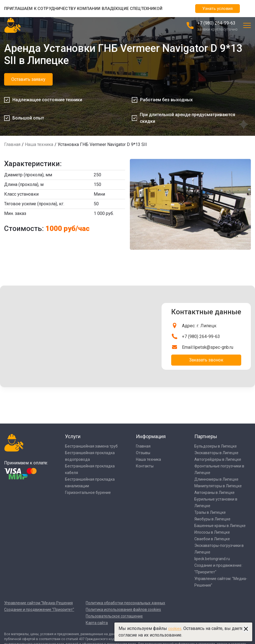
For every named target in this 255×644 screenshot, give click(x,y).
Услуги (73, 436)
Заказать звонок (206, 360)
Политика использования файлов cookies (123, 610)
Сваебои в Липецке (212, 539)
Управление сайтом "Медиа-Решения (38, 603)
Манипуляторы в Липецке (218, 486)
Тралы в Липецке (210, 512)
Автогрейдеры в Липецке (218, 459)
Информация (151, 436)
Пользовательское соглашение (114, 616)
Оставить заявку (28, 79)
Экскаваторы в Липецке (216, 453)
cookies (175, 629)
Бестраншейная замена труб (91, 446)
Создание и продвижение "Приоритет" (39, 610)
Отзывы (143, 453)
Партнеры (206, 436)
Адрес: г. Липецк (199, 326)
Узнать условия (218, 9)
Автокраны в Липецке (214, 493)
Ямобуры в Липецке (212, 519)
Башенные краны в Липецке (220, 526)
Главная (12, 144)
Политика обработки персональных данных (125, 603)
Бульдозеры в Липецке (216, 446)
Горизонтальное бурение (88, 493)
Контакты (145, 466)
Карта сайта (97, 623)
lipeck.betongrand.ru (212, 559)
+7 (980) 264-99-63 (216, 23)
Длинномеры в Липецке (216, 479)
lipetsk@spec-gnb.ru (213, 347)
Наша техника (39, 144)
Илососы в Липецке (212, 532)
